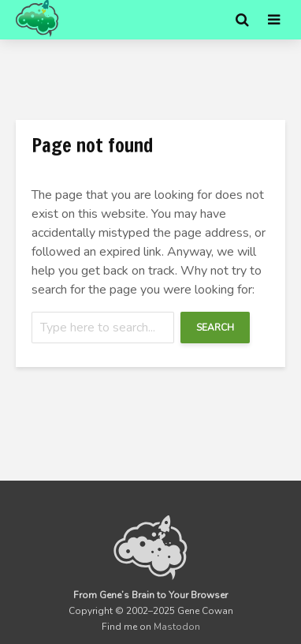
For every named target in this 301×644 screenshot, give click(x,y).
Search (215, 328)
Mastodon (177, 627)
